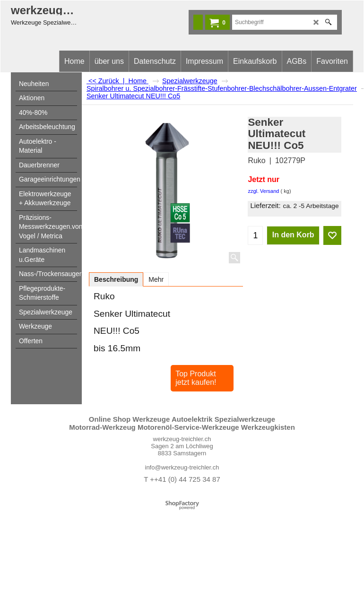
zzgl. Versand (263, 191)
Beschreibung (116, 279)
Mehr (156, 279)
